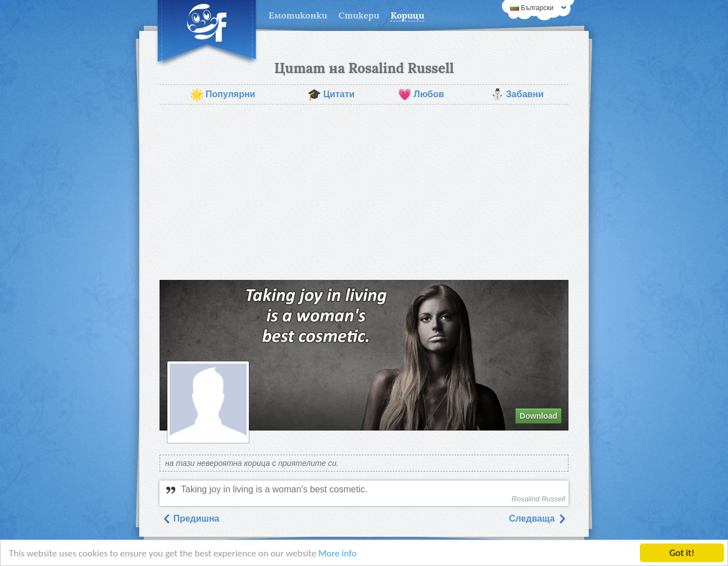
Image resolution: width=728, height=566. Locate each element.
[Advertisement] (364, 192)
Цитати (331, 94)
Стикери (359, 15)
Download (538, 416)
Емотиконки (298, 15)
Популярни (222, 94)
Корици (407, 15)
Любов (421, 94)
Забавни (517, 94)
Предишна (191, 519)
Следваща (538, 519)
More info (338, 553)
